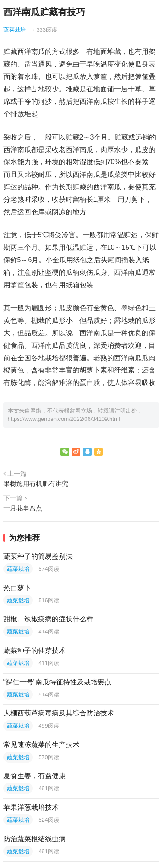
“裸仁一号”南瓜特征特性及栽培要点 (58, 682)
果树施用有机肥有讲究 (36, 484)
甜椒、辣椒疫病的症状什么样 (48, 619)
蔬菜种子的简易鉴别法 (38, 556)
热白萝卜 (17, 588)
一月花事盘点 (23, 508)
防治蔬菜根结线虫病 (35, 839)
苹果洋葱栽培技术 (31, 807)
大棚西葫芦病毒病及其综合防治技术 (59, 713)
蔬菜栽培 (15, 30)
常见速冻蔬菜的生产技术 (41, 745)
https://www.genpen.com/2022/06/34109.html (64, 419)
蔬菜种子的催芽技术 (35, 650)
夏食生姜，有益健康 (35, 776)
